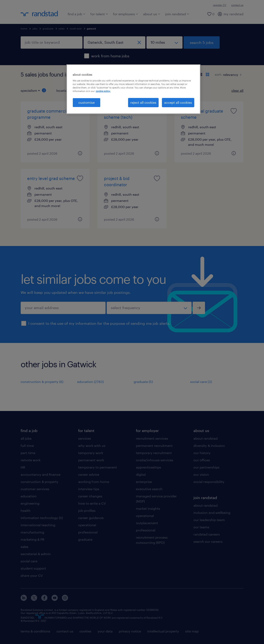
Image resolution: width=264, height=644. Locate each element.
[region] (133, 89)
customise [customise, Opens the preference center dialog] (87, 102)
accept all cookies (178, 102)
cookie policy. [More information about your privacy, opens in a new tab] (103, 91)
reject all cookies (143, 102)
